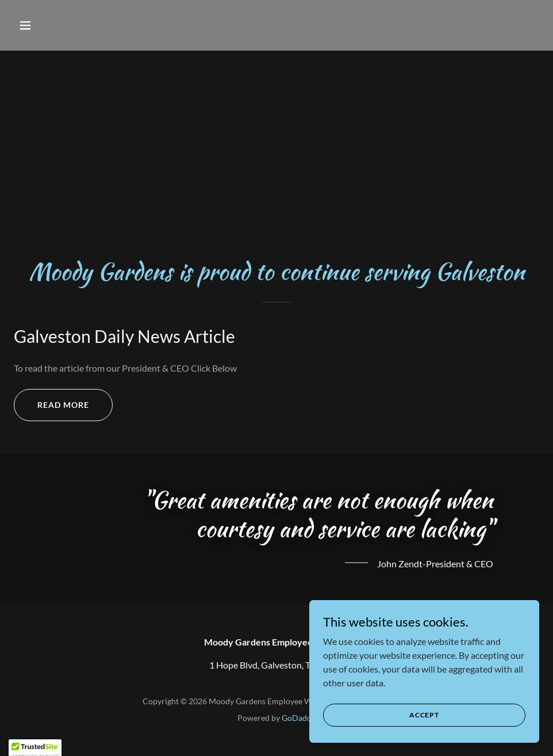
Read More (63, 405)
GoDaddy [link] (299, 718)
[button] (53, 25)
